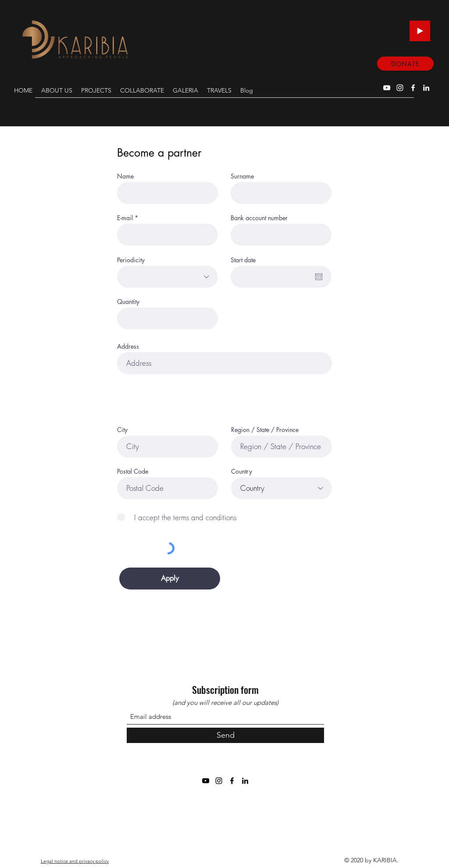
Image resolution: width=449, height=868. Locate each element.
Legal (47, 861)
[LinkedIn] (426, 88)
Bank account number (259, 218)
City (122, 430)
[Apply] (170, 579)
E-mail (125, 218)
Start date (243, 260)
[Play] (420, 31)
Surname (242, 176)
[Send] (225, 735)
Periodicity (131, 260)
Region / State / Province (265, 430)
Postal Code (133, 472)
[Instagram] (400, 88)
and (73, 861)
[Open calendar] (319, 277)
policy (102, 861)
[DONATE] (405, 64)
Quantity (128, 302)
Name (125, 176)
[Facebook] (413, 88)
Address (128, 346)
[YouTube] (387, 88)
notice (61, 861)
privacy (87, 861)
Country (242, 472)
